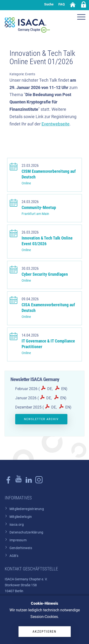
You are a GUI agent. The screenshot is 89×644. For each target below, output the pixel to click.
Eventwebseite (56, 124)
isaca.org (17, 525)
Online (26, 183)
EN (64, 389)
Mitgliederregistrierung (27, 509)
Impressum (18, 540)
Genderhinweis (21, 548)
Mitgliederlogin (21, 517)
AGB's (14, 556)
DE (50, 389)
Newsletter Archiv (41, 419)
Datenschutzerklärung (26, 532)
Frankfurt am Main (35, 214)
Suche (49, 4)
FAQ (62, 4)
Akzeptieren (44, 631)
